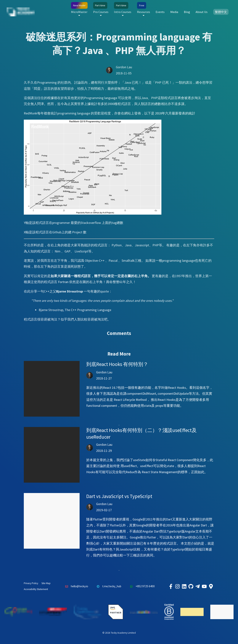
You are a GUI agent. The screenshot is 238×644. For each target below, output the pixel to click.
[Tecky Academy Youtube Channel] (204, 586)
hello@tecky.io (76, 586)
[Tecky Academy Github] (191, 586)
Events (160, 12)
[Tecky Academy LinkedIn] (184, 586)
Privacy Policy (31, 583)
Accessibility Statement (36, 589)
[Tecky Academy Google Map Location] (211, 586)
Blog (187, 12)
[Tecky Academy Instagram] (177, 586)
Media (174, 12)
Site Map (46, 583)
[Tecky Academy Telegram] (197, 586)
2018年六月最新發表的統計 (175, 113)
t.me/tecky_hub (108, 586)
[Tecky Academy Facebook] (171, 586)
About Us (202, 12)
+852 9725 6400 (141, 586)
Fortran (63, 282)
